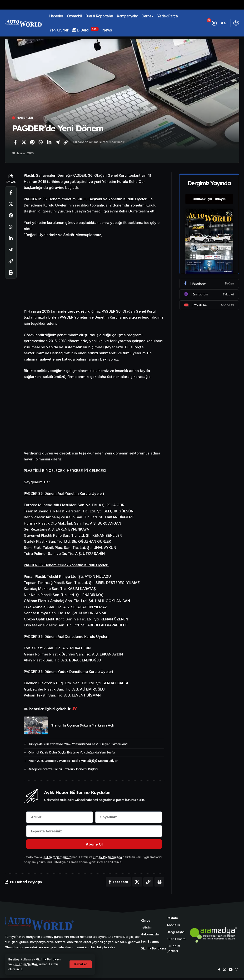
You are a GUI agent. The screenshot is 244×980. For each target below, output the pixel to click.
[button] (80, 964)
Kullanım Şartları (25, 964)
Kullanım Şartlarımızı (58, 858)
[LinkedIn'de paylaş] (49, 142)
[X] (224, 972)
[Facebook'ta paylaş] (15, 142)
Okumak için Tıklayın (209, 198)
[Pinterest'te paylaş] (32, 142)
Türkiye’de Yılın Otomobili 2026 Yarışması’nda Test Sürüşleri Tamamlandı (78, 744)
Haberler (25, 118)
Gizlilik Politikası (48, 959)
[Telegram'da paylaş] (58, 142)
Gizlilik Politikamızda (108, 858)
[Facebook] (209, 283)
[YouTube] (231, 972)
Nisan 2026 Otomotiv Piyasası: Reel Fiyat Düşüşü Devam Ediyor (73, 761)
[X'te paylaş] (24, 142)
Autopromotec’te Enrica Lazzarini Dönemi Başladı (63, 769)
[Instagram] (209, 293)
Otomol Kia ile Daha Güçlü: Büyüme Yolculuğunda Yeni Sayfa (72, 752)
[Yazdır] (11, 273)
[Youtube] (209, 304)
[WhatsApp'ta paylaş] (41, 142)
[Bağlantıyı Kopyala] (66, 142)
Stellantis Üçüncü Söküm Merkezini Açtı (83, 726)
